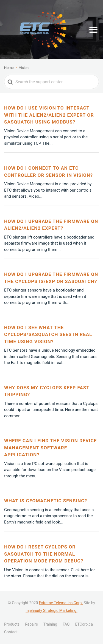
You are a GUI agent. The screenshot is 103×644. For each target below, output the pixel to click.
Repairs (31, 624)
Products (12, 624)
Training (50, 624)
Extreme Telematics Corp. (61, 603)
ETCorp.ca (84, 624)
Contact (11, 632)
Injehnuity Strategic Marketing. (51, 611)
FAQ (66, 624)
